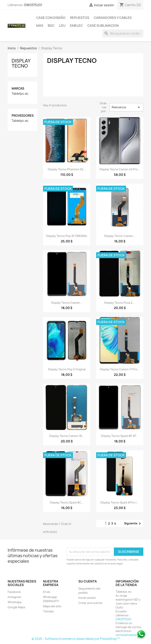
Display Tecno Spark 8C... (67, 502)
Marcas (18, 89)
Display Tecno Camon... (120, 236)
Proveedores (23, 116)
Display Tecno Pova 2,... (120, 303)
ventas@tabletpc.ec (129, 635)
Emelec (76, 26)
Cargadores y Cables (113, 18)
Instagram (14, 597)
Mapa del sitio (52, 606)
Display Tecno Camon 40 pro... (120, 169)
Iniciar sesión (87, 598)
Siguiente (133, 524)
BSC (51, 26)
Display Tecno (21, 63)
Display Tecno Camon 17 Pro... (120, 369)
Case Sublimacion (103, 26)
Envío (47, 592)
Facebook (14, 592)
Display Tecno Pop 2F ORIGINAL (67, 236)
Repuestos (80, 18)
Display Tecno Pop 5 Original (67, 369)
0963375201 (33, 5)
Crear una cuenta (90, 603)
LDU (62, 26)
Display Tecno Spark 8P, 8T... (120, 436)
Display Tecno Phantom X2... (67, 169)
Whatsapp (15, 602)
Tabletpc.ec (20, 94)
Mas (40, 26)
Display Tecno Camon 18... (67, 436)
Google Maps (17, 607)
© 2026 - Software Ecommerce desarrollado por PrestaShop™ (76, 639)
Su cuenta (88, 581)
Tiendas (48, 611)
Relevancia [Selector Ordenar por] (127, 107)
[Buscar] (123, 33)
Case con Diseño (51, 18)
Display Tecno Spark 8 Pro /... (120, 502)
